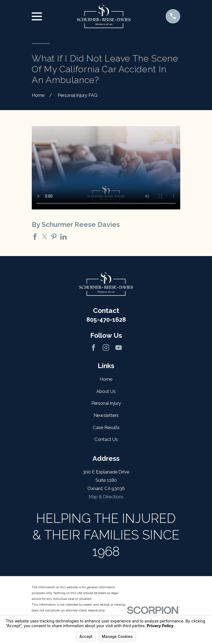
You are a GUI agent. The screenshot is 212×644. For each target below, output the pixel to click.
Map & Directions (106, 497)
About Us (106, 391)
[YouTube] (119, 348)
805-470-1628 (106, 320)
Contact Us (106, 439)
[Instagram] (106, 348)
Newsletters (106, 415)
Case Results (106, 427)
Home (106, 379)
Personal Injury (106, 403)
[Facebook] (93, 348)
